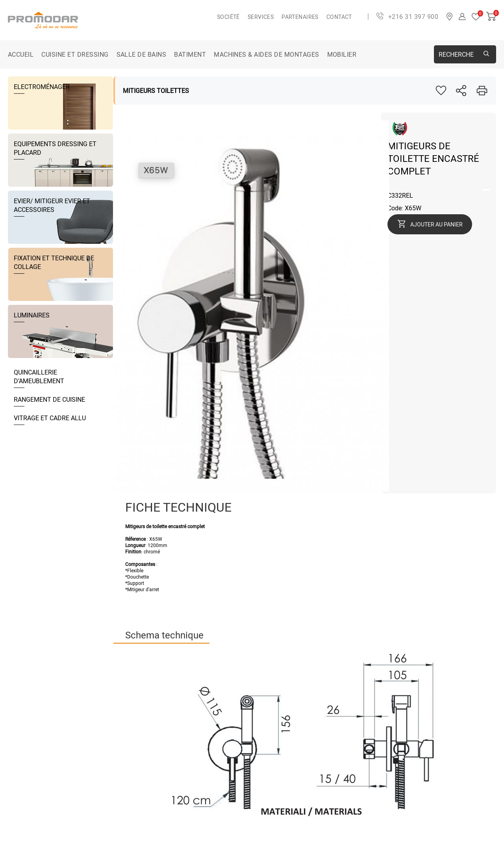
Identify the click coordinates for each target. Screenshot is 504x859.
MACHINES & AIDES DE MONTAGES (266, 54)
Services (261, 17)
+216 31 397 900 (413, 17)
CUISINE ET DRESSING (75, 54)
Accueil (21, 54)
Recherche (456, 54)
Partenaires (300, 17)
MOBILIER (342, 54)
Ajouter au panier (436, 224)
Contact (339, 17)
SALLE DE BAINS (142, 54)
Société (228, 17)
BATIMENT (190, 54)
